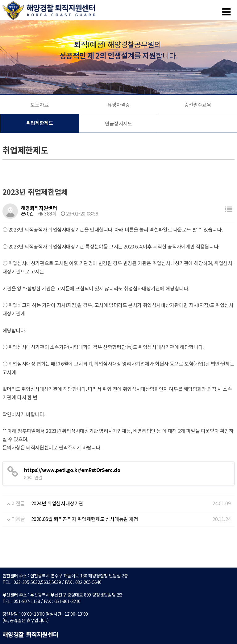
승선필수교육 (198, 105)
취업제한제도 (40, 123)
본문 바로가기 (0, 0)
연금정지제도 (118, 123)
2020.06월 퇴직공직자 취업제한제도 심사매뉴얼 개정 (85, 519)
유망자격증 (119, 105)
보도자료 (39, 105)
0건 (27, 213)
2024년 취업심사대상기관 (57, 503)
